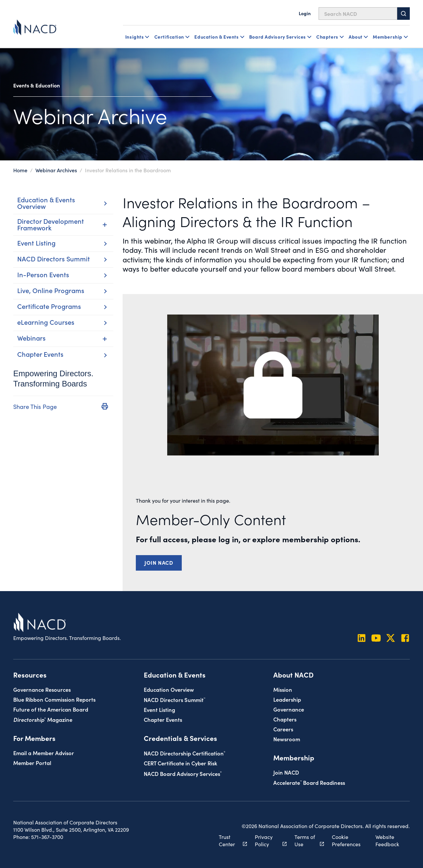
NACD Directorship (185, 753)
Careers (283, 729)
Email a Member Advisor (44, 753)
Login (305, 13)
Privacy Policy (267, 840)
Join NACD (159, 562)
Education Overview (169, 689)
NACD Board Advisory (183, 773)
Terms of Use (306, 840)
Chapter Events (163, 719)
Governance (289, 709)
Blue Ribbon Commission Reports (54, 699)
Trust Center (229, 840)
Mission (283, 689)
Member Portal (32, 763)
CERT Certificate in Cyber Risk (180, 763)
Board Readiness (309, 782)
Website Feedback (387, 840)
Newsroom (287, 739)
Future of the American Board (51, 709)
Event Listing (159, 709)
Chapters (285, 719)
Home (20, 170)
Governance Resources (42, 689)
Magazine (43, 719)
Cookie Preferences (346, 840)
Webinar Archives (56, 170)
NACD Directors (174, 700)
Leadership (287, 699)
